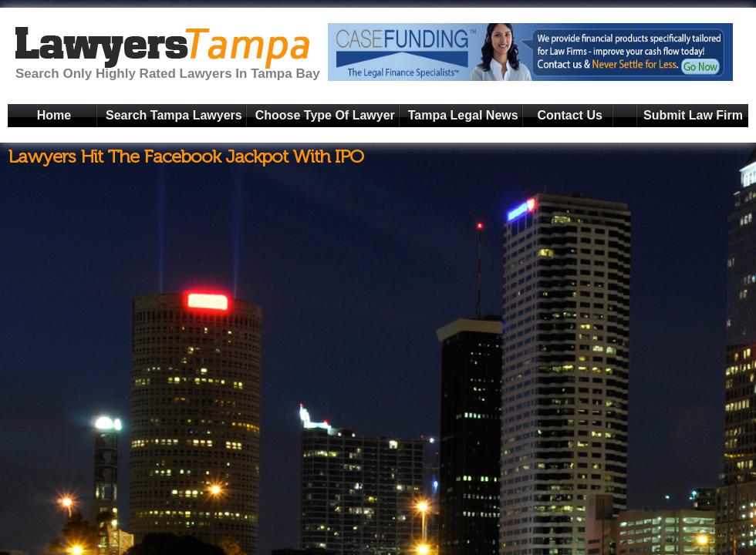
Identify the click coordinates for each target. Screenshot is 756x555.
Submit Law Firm (693, 115)
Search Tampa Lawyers (174, 115)
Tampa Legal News (463, 115)
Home (54, 115)
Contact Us (569, 115)
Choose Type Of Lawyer (325, 115)
